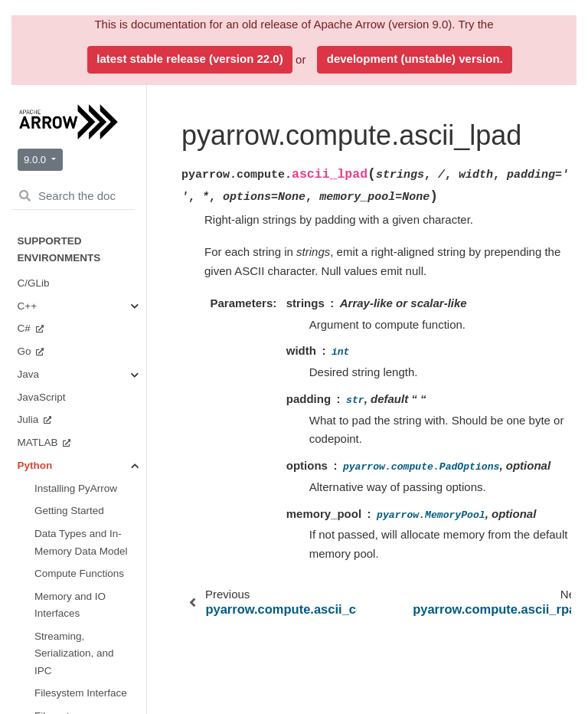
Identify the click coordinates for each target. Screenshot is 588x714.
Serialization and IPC (90, 358)
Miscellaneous (85, 595)
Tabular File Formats (79, 421)
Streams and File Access (82, 278)
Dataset (70, 475)
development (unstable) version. (415, 59)
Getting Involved (72, 618)
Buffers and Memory (78, 199)
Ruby (31, 686)
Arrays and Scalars (77, 159)
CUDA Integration (77, 563)
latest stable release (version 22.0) (189, 59)
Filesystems (79, 452)
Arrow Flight (80, 390)
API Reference (70, 88)
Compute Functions (77, 239)
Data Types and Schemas (88, 119)
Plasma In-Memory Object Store (87, 516)
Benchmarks (63, 640)
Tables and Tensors (77, 318)
